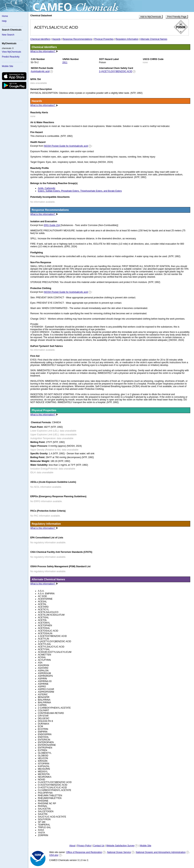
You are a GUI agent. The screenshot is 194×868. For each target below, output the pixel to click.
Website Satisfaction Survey (120, 846)
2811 (65, 62)
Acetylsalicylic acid (40, 71)
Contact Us (99, 846)
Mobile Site (7, 66)
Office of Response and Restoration (84, 852)
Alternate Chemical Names (154, 39)
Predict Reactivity (11, 57)
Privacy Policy (84, 846)
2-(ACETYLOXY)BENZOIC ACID (116, 71)
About (72, 846)
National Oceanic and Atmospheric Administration (161, 852)
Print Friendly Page (177, 17)
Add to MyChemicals (151, 17)
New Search (8, 35)
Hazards (56, 39)
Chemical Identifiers (40, 39)
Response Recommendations (77, 39)
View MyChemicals (11, 52)
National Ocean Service (119, 852)
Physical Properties (104, 39)
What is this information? (43, 51)
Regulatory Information (127, 39)
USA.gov (54, 855)
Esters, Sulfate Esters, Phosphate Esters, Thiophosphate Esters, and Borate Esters (80, 191)
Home (5, 16)
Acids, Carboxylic (47, 188)
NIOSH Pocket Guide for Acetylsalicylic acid (66, 146)
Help (4, 21)
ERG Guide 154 (52, 225)
